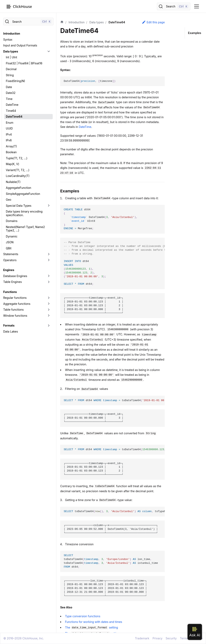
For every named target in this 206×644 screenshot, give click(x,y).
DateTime (12, 105)
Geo (9, 200)
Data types (11, 51)
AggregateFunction (19, 188)
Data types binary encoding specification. (24, 213)
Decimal (11, 69)
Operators (10, 260)
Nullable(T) (13, 182)
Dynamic (12, 236)
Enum (10, 123)
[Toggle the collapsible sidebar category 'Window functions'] (49, 316)
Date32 (11, 93)
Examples (195, 33)
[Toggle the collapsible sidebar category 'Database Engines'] (49, 276)
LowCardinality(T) (18, 176)
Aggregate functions (17, 304)
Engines (9, 270)
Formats (9, 325)
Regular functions (15, 298)
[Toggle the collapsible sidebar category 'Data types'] (49, 51)
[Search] (174, 6)
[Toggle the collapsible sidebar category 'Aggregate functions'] (49, 304)
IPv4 (9, 134)
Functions (10, 292)
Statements (11, 254)
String (10, 75)
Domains (12, 221)
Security (171, 638)
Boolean (11, 152)
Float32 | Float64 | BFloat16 (24, 63)
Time (9, 99)
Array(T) (11, 146)
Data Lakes (11, 331)
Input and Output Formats (20, 45)
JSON (10, 242)
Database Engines (15, 276)
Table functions (13, 310)
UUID (9, 128)
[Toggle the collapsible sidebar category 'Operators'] (49, 260)
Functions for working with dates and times (94, 622)
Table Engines (12, 282)
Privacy (157, 638)
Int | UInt (11, 57)
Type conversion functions (83, 616)
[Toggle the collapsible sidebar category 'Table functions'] (49, 310)
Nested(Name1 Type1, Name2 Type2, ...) (25, 229)
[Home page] (62, 22)
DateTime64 (14, 117)
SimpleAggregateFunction (23, 194)
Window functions (15, 316)
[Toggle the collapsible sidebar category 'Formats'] (49, 326)
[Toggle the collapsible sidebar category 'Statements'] (49, 254)
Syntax (8, 40)
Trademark (142, 638)
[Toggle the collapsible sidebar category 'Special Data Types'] (49, 206)
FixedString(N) (15, 81)
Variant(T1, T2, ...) (18, 170)
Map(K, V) (12, 164)
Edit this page (153, 22)
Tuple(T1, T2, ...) (17, 158)
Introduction (12, 33)
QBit (9, 248)
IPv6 (9, 140)
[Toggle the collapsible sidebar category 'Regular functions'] (49, 298)
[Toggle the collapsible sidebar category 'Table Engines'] (49, 282)
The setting (91, 627)
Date (9, 87)
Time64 (11, 111)
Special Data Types (19, 206)
